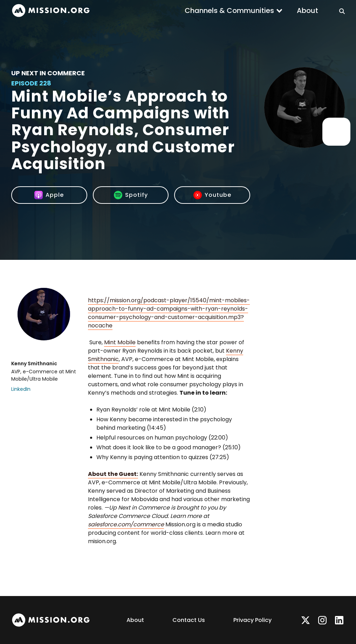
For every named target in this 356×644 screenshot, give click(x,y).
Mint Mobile (120, 342)
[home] (51, 11)
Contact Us (189, 620)
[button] (234, 11)
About (307, 11)
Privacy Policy (252, 620)
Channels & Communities (229, 11)
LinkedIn (21, 389)
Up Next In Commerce (48, 73)
